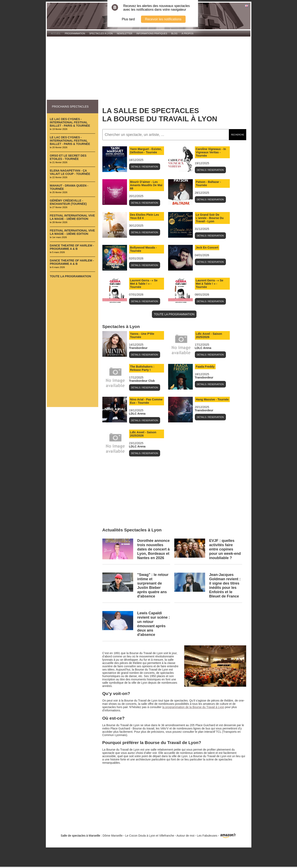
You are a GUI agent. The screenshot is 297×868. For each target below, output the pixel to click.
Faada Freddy (205, 367)
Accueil (56, 33)
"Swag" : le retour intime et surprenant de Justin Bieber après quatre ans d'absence (153, 585)
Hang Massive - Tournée (212, 399)
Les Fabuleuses (207, 836)
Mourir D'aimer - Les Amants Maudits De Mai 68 (146, 185)
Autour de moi (185, 836)
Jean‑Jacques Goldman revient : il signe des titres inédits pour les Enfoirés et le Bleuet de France (225, 585)
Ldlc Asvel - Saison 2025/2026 (209, 335)
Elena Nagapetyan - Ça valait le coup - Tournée (70, 172)
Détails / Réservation (145, 167)
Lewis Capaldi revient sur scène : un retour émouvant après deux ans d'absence (154, 624)
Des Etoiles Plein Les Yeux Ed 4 (145, 216)
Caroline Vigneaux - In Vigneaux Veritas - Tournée (211, 152)
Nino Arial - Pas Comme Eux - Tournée (146, 401)
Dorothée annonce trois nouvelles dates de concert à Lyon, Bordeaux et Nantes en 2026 (154, 549)
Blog (174, 33)
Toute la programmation (70, 276)
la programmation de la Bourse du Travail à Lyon (193, 707)
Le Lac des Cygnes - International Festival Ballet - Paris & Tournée (70, 122)
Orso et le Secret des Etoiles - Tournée (68, 157)
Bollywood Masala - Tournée (143, 249)
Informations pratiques (152, 33)
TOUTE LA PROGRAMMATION (174, 314)
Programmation (75, 33)
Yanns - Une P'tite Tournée (142, 335)
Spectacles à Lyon (101, 33)
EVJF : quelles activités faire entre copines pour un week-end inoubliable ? (225, 549)
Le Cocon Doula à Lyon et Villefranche (150, 836)
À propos (188, 33)
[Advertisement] (149, 68)
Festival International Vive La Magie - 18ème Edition (72, 217)
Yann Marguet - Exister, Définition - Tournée (146, 151)
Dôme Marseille (113, 836)
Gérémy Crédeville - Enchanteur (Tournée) (68, 202)
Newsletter (125, 33)
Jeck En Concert (207, 248)
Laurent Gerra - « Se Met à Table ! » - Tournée (144, 284)
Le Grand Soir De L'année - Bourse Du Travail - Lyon (210, 218)
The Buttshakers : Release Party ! (142, 368)
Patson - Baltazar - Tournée (208, 183)
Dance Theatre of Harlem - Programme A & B (72, 247)
